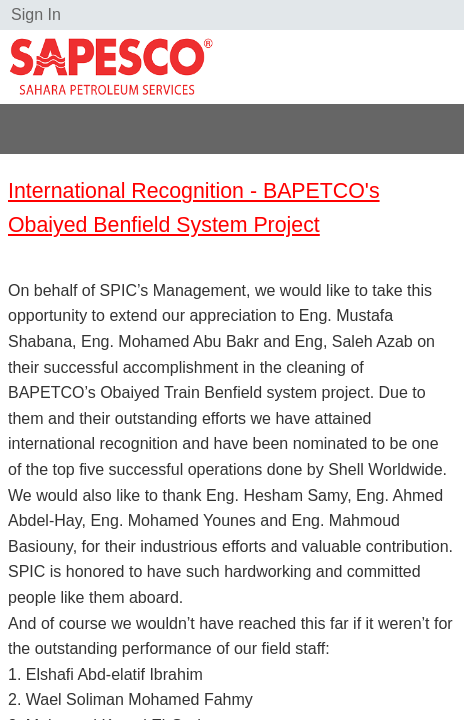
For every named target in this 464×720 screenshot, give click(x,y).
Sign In (36, 14)
